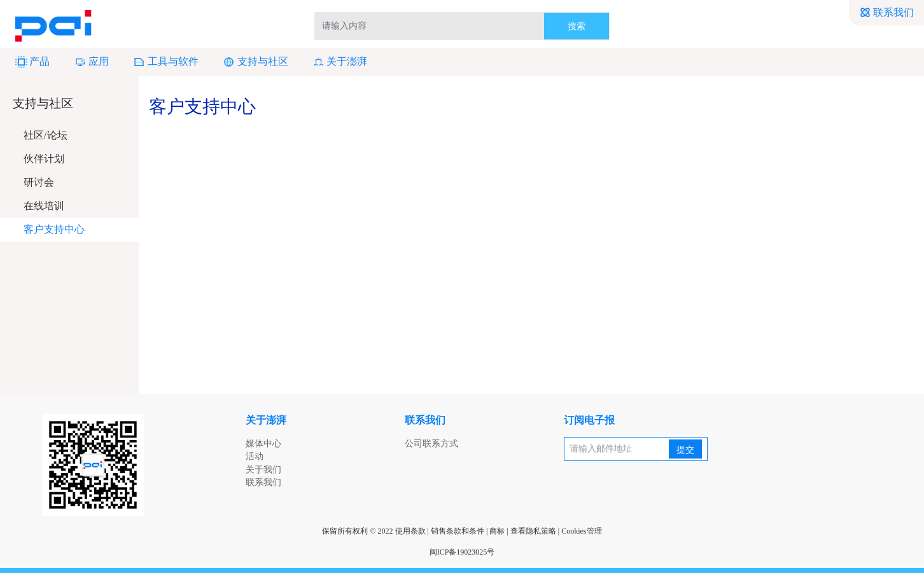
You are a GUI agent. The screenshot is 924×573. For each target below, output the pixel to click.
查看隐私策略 (533, 531)
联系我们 (886, 12)
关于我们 (263, 470)
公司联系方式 (431, 444)
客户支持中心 (54, 229)
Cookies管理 (581, 531)
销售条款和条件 (458, 531)
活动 (255, 456)
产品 (32, 62)
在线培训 (44, 206)
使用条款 (410, 531)
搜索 (577, 26)
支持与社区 (255, 62)
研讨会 (39, 182)
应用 (92, 62)
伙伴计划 (44, 159)
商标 (497, 531)
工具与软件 (165, 62)
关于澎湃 (340, 62)
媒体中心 (263, 444)
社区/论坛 (45, 135)
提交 (685, 450)
